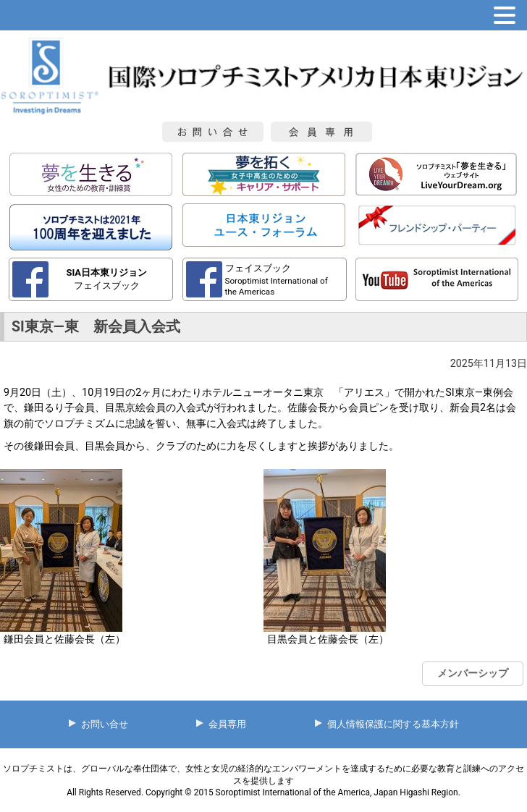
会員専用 (227, 724)
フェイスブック (106, 279)
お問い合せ (105, 724)
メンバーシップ (473, 673)
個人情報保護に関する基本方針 (393, 724)
